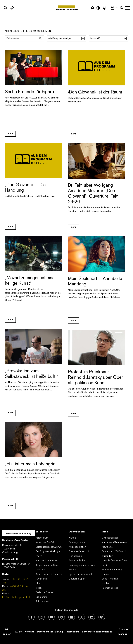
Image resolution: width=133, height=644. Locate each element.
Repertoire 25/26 (45, 542)
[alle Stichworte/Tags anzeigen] (109, 38)
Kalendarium (42, 538)
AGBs (18, 632)
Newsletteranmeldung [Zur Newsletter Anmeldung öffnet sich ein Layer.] (19, 534)
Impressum (72, 632)
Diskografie (41, 597)
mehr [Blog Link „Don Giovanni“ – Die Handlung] (10, 227)
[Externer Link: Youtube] (52, 617)
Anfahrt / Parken (77, 561)
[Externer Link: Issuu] (102, 617)
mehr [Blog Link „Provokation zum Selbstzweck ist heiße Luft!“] (10, 413)
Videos (39, 588)
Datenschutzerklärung (50, 632)
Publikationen (42, 602)
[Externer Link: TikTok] (72, 617)
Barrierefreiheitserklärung (97, 632)
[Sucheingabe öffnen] (122, 8)
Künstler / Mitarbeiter (47, 561)
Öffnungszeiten (77, 542)
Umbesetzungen (110, 538)
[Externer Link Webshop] (12, 8)
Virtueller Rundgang (112, 570)
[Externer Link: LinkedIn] (92, 617)
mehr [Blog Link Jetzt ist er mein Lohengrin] (10, 506)
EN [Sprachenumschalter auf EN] (117, 8)
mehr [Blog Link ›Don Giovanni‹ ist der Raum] (73, 134)
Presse (106, 574)
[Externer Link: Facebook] (31, 617)
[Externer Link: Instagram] (41, 617)
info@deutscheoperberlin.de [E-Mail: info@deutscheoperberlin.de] (17, 597)
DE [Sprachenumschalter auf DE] (113, 8)
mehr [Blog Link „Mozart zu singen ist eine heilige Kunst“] (10, 320)
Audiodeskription (77, 547)
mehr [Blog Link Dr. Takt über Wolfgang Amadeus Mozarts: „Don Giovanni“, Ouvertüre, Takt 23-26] (73, 227)
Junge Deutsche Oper (47, 565)
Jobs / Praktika (110, 579)
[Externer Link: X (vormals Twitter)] (82, 617)
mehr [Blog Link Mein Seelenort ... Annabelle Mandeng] (73, 320)
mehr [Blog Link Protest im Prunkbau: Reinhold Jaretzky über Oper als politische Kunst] (73, 414)
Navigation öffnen (128, 8)
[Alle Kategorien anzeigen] (66, 38)
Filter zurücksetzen (38, 31)
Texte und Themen (45, 593)
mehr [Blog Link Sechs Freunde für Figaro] (10, 134)
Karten (72, 538)
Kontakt (106, 583)
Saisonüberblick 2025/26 (49, 547)
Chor (38, 583)
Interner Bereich (110, 588)
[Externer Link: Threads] (62, 617)
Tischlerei (41, 570)
